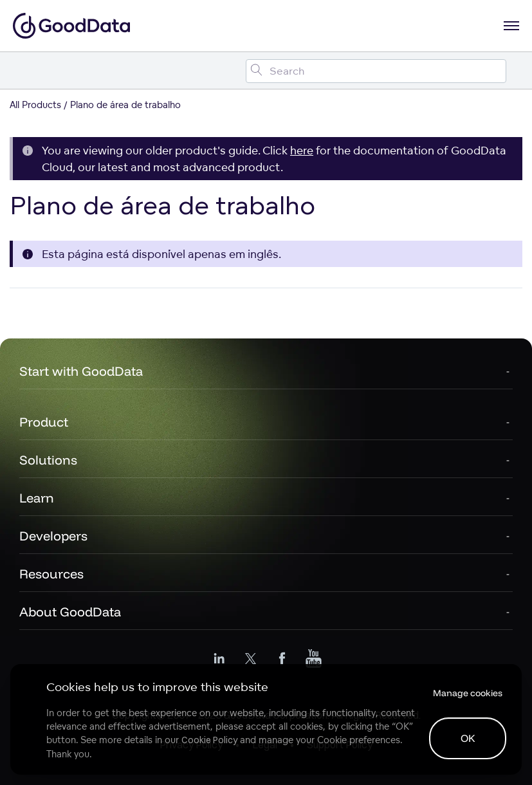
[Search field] (376, 71)
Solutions (48, 460)
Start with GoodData (81, 371)
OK (468, 738)
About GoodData (70, 612)
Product (44, 422)
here (302, 150)
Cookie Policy (209, 740)
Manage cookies (468, 693)
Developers (53, 536)
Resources (51, 574)
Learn (37, 498)
